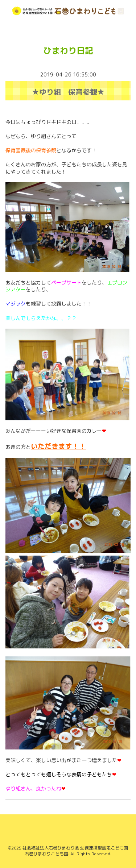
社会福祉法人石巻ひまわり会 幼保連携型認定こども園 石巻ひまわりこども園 (75, 851)
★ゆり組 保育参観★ (68, 92)
